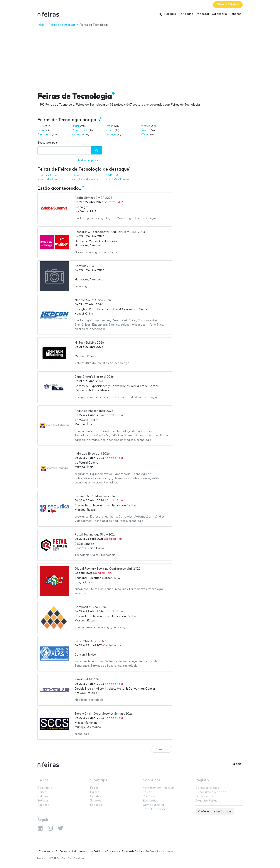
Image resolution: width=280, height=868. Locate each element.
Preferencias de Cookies (215, 812)
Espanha (78, 135)
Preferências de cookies (160, 851)
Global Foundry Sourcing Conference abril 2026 (107, 569)
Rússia (145, 135)
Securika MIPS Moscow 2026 (95, 496)
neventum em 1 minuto (158, 788)
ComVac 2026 (84, 266)
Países (42, 792)
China (110, 130)
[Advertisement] (140, 57)
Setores (43, 801)
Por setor (203, 14)
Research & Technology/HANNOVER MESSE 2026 (110, 232)
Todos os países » (90, 161)
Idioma (237, 764)
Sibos (76, 175)
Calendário (219, 14)
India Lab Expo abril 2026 (92, 454)
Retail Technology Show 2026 (95, 535)
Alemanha (44, 135)
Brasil (76, 126)
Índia (41, 130)
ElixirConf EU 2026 (88, 680)
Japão (145, 130)
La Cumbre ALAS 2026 (90, 641)
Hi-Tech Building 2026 (89, 343)
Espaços (235, 14)
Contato (149, 796)
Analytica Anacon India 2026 (94, 411)
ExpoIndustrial (47, 180)
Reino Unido (80, 130)
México (146, 126)
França (111, 135)
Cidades (43, 796)
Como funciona (153, 805)
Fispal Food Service (85, 180)
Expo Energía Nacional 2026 (94, 377)
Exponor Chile (47, 175)
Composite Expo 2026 (90, 607)
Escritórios (150, 801)
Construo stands (207, 788)
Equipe (147, 792)
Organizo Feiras (206, 801)
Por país (170, 14)
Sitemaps (99, 780)
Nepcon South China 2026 (93, 300)
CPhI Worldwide (118, 180)
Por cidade (186, 14)
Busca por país (48, 143)
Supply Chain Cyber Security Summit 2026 (104, 714)
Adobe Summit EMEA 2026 (93, 198)
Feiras (43, 780)
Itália (110, 126)
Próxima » (161, 749)
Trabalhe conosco (155, 809)
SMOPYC (113, 175)
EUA (41, 126)
